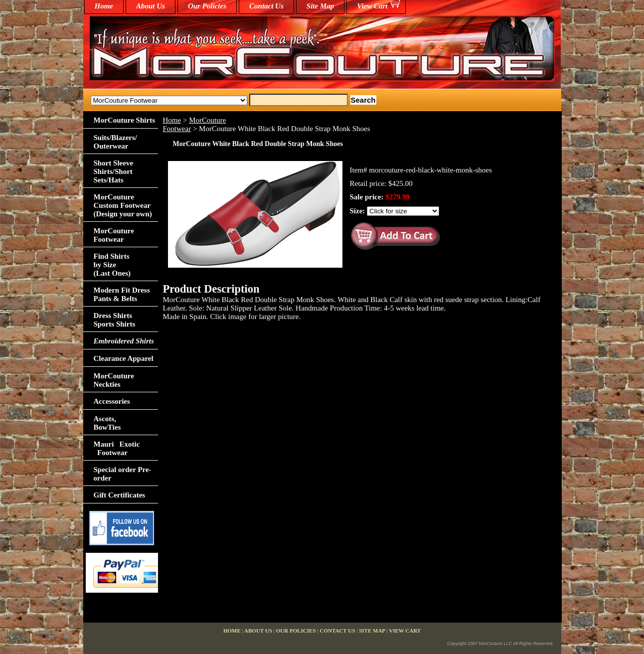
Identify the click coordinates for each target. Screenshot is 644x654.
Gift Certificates (120, 495)
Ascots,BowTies (107, 423)
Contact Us (266, 6)
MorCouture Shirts (124, 120)
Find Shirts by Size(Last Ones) (112, 265)
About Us (151, 6)
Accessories (112, 401)
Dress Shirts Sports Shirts (115, 320)
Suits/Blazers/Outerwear (116, 142)
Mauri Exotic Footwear (117, 448)
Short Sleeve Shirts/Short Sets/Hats (114, 171)
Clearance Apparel (124, 358)
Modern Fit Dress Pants (122, 294)
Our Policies (207, 6)
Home (172, 120)
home (104, 6)
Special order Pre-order (123, 474)
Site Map (320, 6)
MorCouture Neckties (114, 380)
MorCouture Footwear (114, 235)
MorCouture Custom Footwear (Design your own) (123, 205)
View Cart (372, 6)
